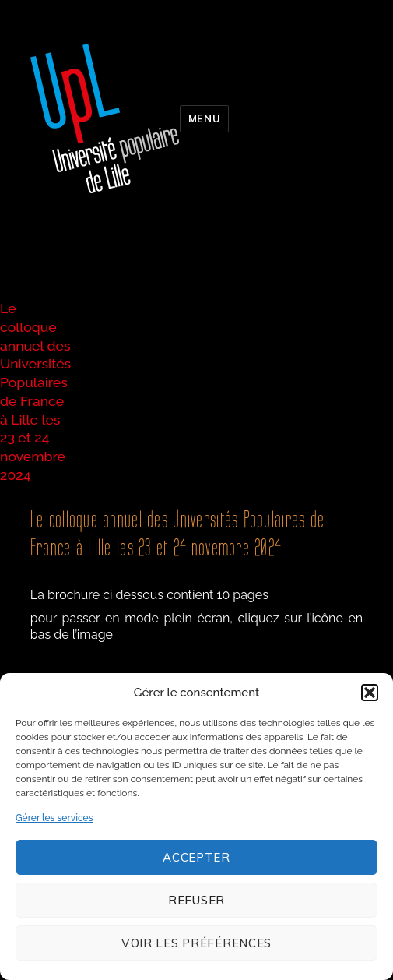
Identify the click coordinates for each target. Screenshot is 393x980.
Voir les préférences (196, 943)
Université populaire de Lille (105, 118)
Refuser (196, 900)
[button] (370, 693)
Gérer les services (54, 818)
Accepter (196, 857)
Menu (204, 118)
